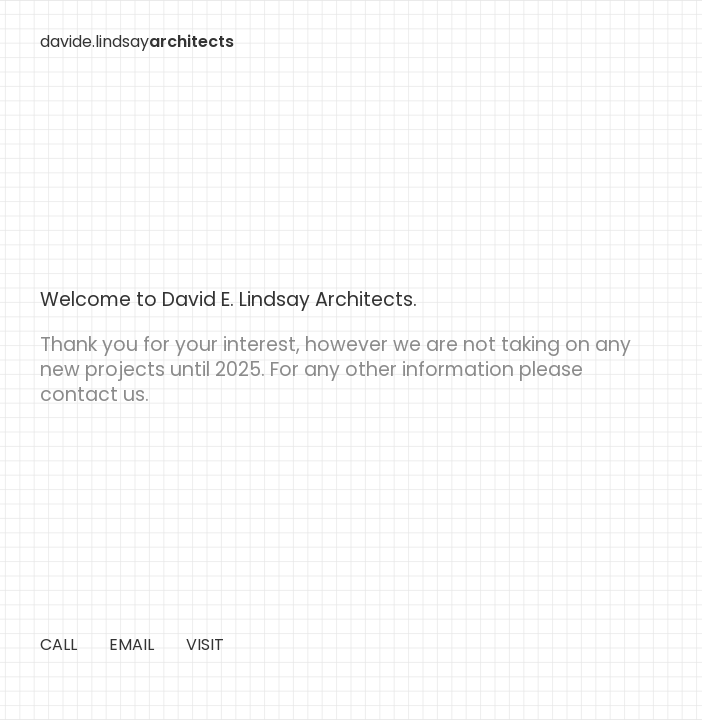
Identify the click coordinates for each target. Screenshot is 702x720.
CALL (58, 644)
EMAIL (131, 644)
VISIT (205, 644)
